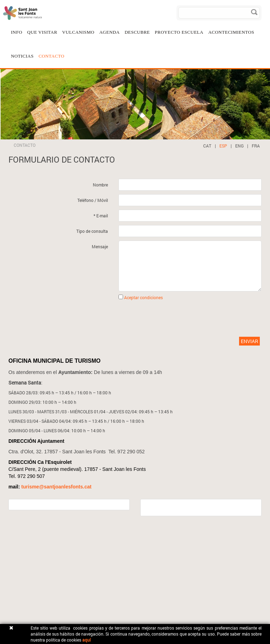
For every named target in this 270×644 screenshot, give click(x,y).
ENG (239, 146)
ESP (223, 146)
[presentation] (128, 318)
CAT (207, 146)
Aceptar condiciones (143, 297)
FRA (256, 146)
